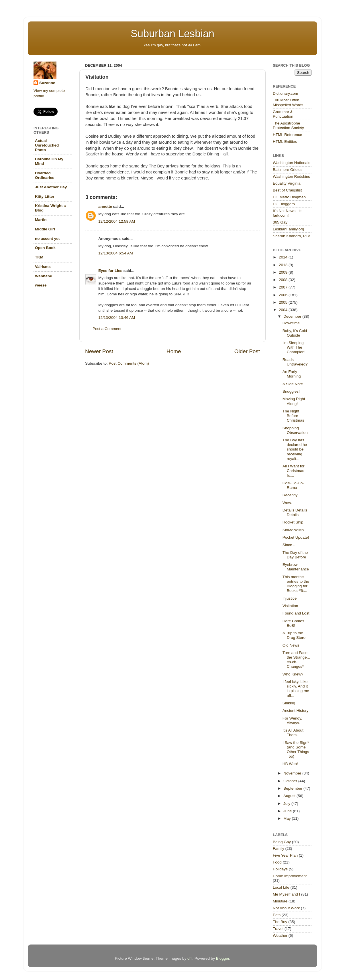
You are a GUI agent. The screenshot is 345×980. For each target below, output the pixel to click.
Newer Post (99, 351)
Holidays (280, 869)
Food (277, 862)
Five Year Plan (285, 855)
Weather (280, 935)
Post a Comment (107, 329)
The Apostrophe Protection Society (288, 126)
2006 (284, 295)
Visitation (290, 606)
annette (105, 207)
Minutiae (280, 901)
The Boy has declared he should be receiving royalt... (295, 449)
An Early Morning (292, 374)
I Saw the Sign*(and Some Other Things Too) (296, 750)
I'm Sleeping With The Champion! (294, 347)
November (293, 773)
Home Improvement (290, 876)
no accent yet (47, 239)
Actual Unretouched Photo (47, 145)
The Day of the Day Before (295, 555)
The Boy (280, 922)
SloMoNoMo (293, 530)
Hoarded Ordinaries (45, 175)
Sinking (289, 703)
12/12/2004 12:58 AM (117, 221)
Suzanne (47, 83)
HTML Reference (287, 135)
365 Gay (280, 222)
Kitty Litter (45, 196)
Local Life (281, 887)
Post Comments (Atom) (129, 363)
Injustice (290, 598)
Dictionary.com (285, 93)
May (288, 818)
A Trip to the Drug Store (294, 635)
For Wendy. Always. (292, 721)
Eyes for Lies (110, 271)
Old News (291, 645)
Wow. (287, 503)
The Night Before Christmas (293, 416)
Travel (278, 929)
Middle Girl (45, 229)
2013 (284, 265)
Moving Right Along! (294, 401)
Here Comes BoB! (293, 623)
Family (279, 848)
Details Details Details (295, 512)
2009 (284, 272)
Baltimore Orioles (288, 170)
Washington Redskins (291, 176)
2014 (284, 257)
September (293, 788)
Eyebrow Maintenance (296, 567)
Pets (277, 915)
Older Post (247, 351)
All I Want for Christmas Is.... (294, 471)
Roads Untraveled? (295, 362)
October (291, 781)
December (293, 316)
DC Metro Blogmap (289, 197)
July (287, 804)
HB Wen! (290, 764)
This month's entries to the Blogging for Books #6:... (296, 584)
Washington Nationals (292, 163)
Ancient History (296, 711)
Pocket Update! (296, 537)
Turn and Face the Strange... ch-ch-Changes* (296, 660)
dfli (190, 958)
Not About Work (286, 908)
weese (41, 285)
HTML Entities (285, 142)
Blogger (223, 958)
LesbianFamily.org (288, 229)
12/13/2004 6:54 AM (116, 253)
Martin (41, 220)
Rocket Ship (293, 522)
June (288, 811)
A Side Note (293, 384)
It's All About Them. (293, 733)
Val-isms (43, 267)
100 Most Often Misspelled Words (288, 102)
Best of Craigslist (287, 190)
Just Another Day (51, 187)
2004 (284, 310)
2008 (284, 280)
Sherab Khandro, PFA (292, 236)
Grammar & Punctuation (283, 114)
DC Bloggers (284, 204)
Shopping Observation (295, 430)
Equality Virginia (287, 183)
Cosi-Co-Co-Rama (293, 485)
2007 (284, 287)
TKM (39, 257)
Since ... (290, 545)
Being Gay (282, 842)
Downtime (291, 323)
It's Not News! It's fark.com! (288, 213)
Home (174, 351)
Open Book (45, 248)
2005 (284, 302)
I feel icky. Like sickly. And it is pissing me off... (296, 689)
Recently (290, 495)
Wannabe (44, 276)
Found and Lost (296, 613)
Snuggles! (291, 391)
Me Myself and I (286, 894)
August (290, 796)
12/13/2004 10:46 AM (117, 318)
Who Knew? (293, 674)
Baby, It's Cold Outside (295, 333)
